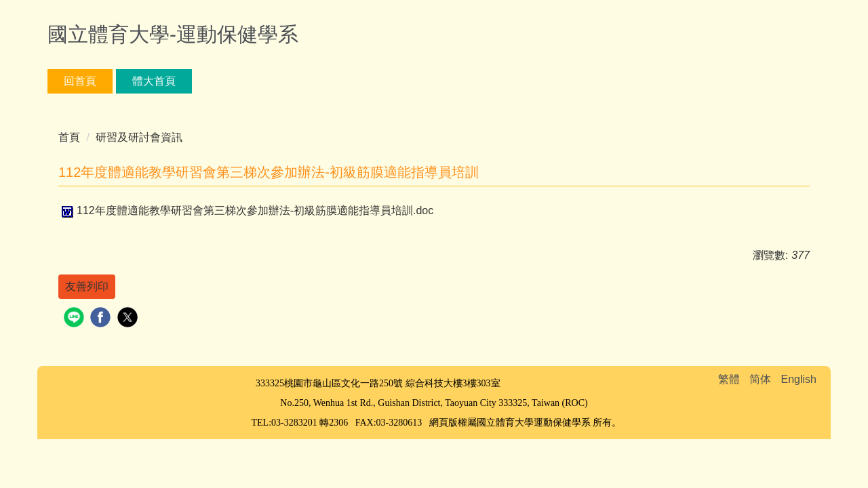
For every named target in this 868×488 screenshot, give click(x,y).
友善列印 (87, 286)
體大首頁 (154, 81)
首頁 (69, 137)
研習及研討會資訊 (139, 137)
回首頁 (80, 81)
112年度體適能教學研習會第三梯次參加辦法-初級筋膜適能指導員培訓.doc (246, 210)
